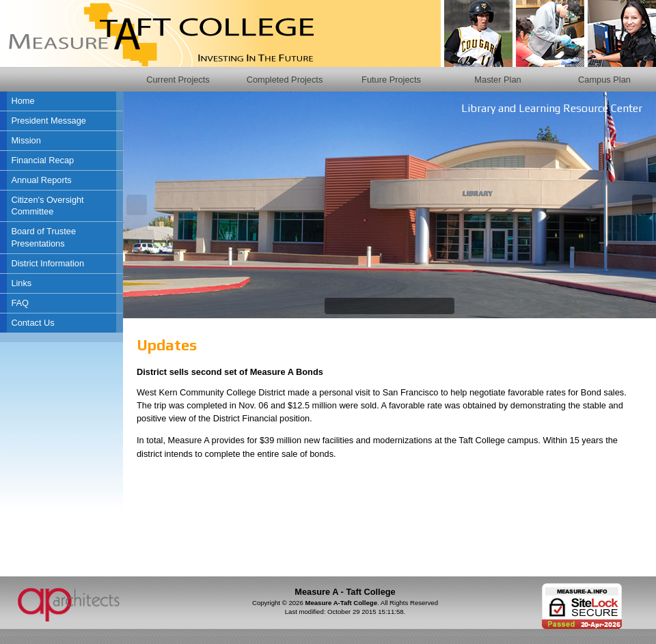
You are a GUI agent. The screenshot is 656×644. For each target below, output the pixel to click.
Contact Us (32, 323)
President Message (49, 121)
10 (445, 306)
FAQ (20, 303)
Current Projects (178, 80)
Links (21, 283)
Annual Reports (41, 180)
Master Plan (497, 80)
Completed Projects (285, 80)
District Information (47, 263)
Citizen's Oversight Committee (47, 206)
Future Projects (391, 80)
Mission (26, 140)
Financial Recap (42, 160)
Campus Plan (604, 80)
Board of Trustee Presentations (43, 237)
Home (23, 101)
